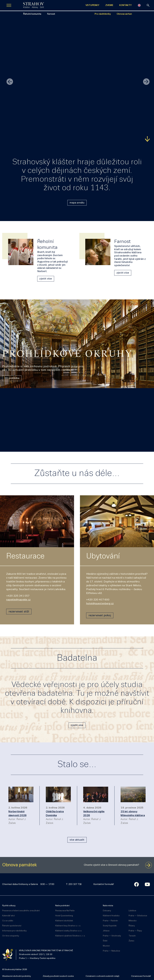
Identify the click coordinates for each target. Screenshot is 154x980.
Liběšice (132, 910)
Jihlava (106, 930)
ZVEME (109, 5)
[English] (139, 5)
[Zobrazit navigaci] (9, 5)
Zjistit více (11, 139)
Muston (106, 945)
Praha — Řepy (135, 930)
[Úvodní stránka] (34, 5)
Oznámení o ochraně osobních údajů (102, 975)
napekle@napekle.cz (18, 600)
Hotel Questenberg (64, 915)
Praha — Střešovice (138, 915)
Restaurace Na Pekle (65, 910)
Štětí (105, 940)
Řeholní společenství (12, 925)
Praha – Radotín (110, 920)
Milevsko (133, 920)
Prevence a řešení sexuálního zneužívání (21, 910)
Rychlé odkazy (9, 905)
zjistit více (46, 279)
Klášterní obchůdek (64, 920)
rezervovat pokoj (100, 614)
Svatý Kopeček (110, 925)
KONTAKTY (125, 5)
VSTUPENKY (92, 5)
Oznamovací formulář (141, 975)
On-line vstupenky (11, 935)
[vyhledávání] (148, 5)
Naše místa (108, 905)
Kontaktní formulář (104, 883)
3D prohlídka (12, 378)
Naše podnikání (62, 905)
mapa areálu (77, 203)
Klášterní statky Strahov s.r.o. (69, 930)
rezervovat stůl (19, 611)
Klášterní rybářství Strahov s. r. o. (70, 935)
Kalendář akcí (8, 915)
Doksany (107, 910)
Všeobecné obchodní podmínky (17, 975)
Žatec (131, 940)
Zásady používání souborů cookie (58, 975)
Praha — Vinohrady (112, 935)
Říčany (132, 925)
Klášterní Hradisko (111, 915)
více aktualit (77, 839)
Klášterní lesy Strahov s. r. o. (68, 925)
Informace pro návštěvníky (14, 930)
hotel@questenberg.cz (100, 604)
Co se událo (8, 920)
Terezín (132, 935)
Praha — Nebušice (111, 950)
